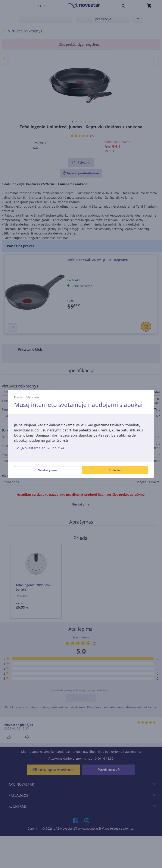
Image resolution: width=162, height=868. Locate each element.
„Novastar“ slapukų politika (39, 448)
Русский (33, 397)
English (19, 397)
